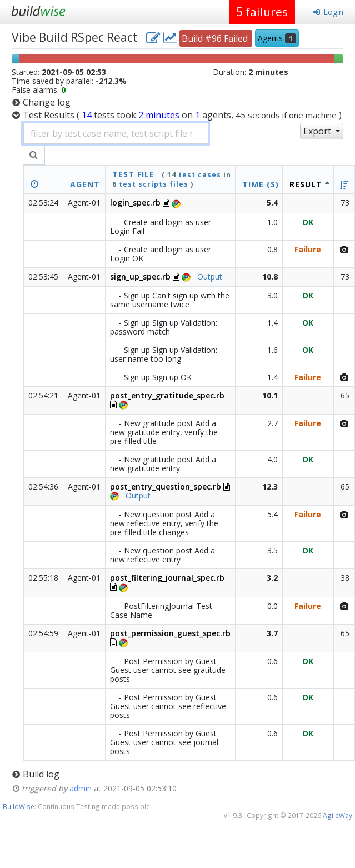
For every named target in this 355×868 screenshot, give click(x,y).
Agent (85, 184)
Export (318, 131)
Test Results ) (182, 115)
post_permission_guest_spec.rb (170, 633)
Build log (41, 774)
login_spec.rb (135, 203)
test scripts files (154, 184)
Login (328, 12)
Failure (308, 249)
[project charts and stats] (170, 37)
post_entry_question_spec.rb (166, 487)
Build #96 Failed (216, 38)
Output (210, 276)
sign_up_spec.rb (140, 276)
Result (306, 184)
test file (133, 174)
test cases (200, 175)
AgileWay (337, 815)
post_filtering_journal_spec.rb (167, 578)
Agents (277, 38)
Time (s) (261, 184)
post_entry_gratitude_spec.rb (167, 395)
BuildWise (19, 806)
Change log (47, 102)
